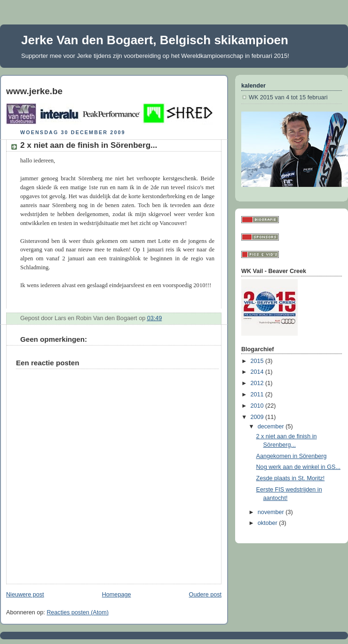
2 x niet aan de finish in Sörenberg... (89, 145)
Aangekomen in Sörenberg (292, 456)
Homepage (117, 595)
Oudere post (205, 595)
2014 (258, 372)
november (272, 512)
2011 (258, 394)
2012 (258, 383)
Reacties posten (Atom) (78, 612)
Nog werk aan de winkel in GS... (298, 467)
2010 (258, 406)
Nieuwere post (25, 595)
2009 (258, 417)
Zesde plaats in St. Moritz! (291, 478)
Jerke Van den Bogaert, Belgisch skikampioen (155, 40)
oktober (269, 523)
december (272, 427)
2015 (258, 361)
